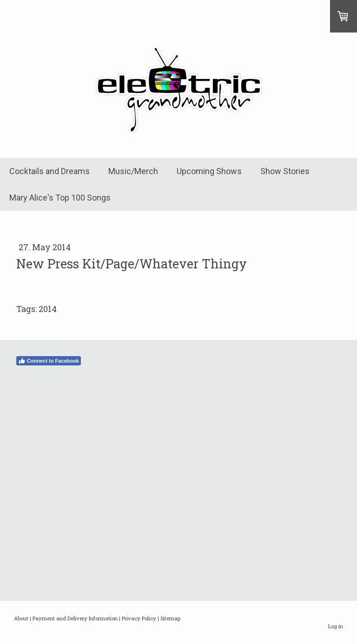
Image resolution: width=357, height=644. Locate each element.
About (21, 618)
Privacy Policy (139, 618)
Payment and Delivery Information (75, 618)
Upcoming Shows (209, 171)
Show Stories (285, 171)
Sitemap (170, 618)
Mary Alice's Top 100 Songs (60, 198)
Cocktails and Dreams (50, 171)
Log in (336, 626)
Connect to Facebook (49, 361)
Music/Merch (133, 171)
